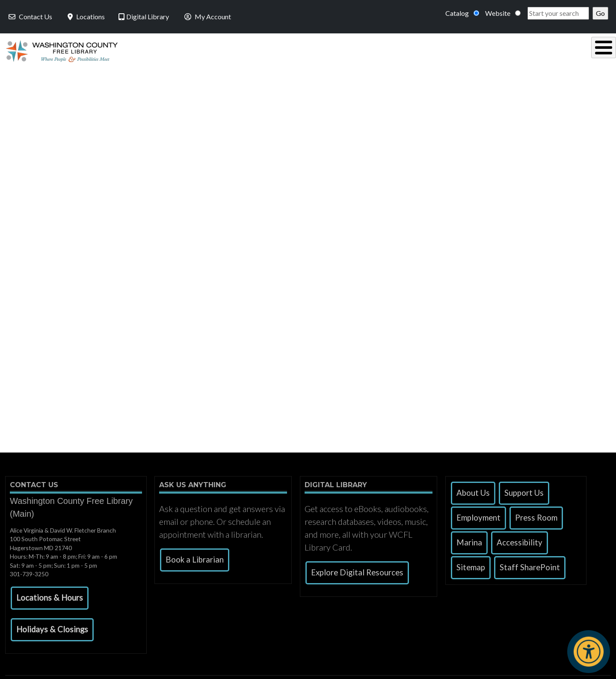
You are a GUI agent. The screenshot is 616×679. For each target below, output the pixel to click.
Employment (478, 515)
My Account (207, 16)
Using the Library (213, 50)
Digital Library (144, 16)
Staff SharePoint (530, 565)
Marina (469, 540)
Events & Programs (551, 50)
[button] (50, 596)
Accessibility (520, 540)
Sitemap (471, 565)
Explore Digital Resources (357, 570)
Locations (85, 16)
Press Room (536, 515)
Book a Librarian (195, 557)
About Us (473, 491)
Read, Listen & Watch (319, 50)
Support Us (524, 491)
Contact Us (30, 16)
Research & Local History (437, 50)
